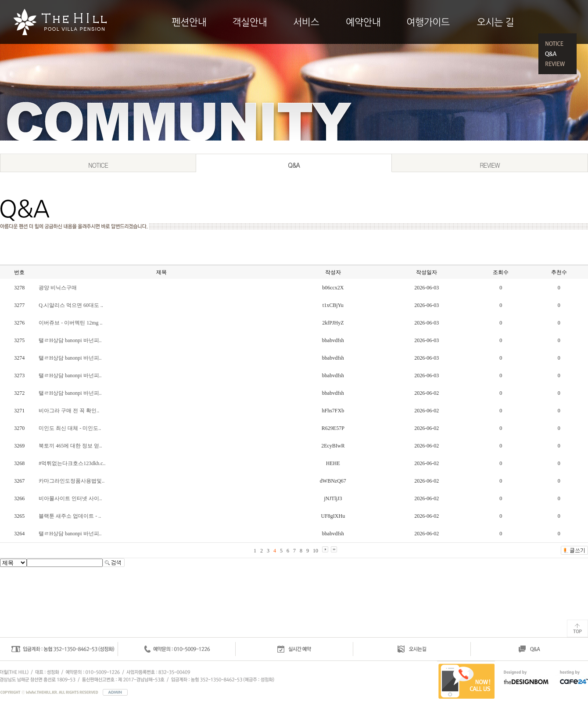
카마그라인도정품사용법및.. (72, 481)
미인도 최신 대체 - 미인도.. (70, 428)
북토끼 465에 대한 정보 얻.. (70, 446)
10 (316, 551)
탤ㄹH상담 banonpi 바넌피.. (70, 340)
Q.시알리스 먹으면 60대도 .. (71, 305)
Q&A (294, 165)
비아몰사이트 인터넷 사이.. (70, 498)
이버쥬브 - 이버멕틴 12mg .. (70, 323)
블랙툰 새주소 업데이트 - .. (70, 516)
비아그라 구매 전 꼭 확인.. (69, 411)
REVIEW (490, 165)
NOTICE (98, 165)
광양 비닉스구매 (58, 288)
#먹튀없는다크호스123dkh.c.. (72, 463)
